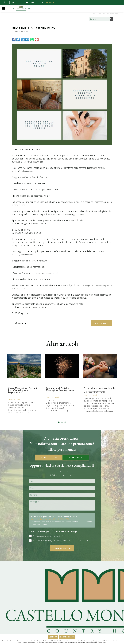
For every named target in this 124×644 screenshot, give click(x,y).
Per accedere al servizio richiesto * (46, 536)
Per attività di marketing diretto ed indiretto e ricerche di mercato (58, 541)
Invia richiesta (62, 548)
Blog (16, 2)
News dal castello (15, 399)
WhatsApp (76, 457)
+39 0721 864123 (48, 457)
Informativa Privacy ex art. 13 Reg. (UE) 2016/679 (50, 519)
